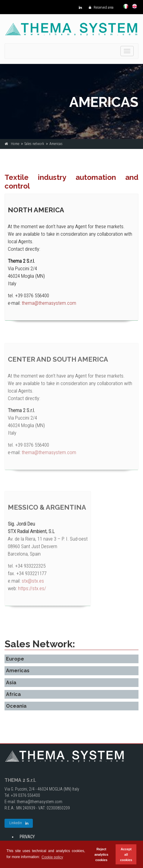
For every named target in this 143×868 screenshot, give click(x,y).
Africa (13, 694)
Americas (18, 671)
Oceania (16, 706)
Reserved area (100, 8)
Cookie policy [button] (52, 857)
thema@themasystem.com (49, 303)
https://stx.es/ (32, 592)
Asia (11, 683)
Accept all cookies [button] (126, 854)
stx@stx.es (33, 584)
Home (15, 144)
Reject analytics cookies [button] (101, 854)
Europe (15, 659)
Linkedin (19, 823)
